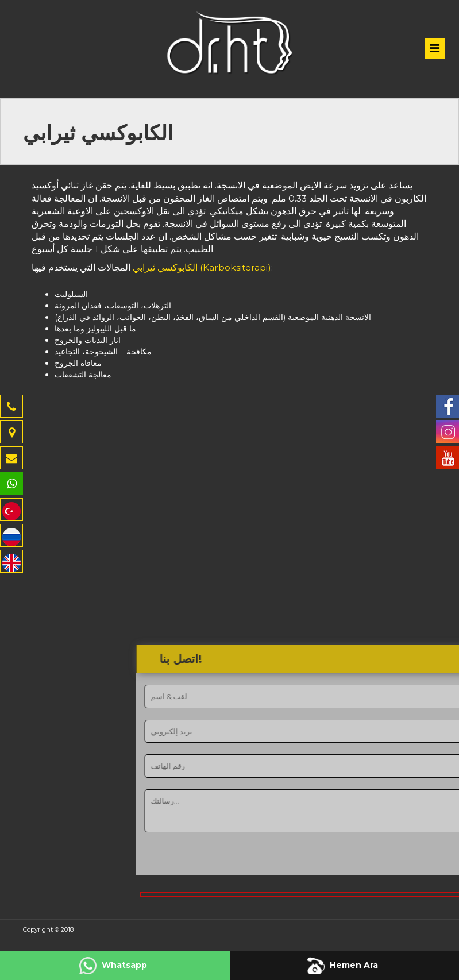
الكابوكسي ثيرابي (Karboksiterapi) (202, 267)
